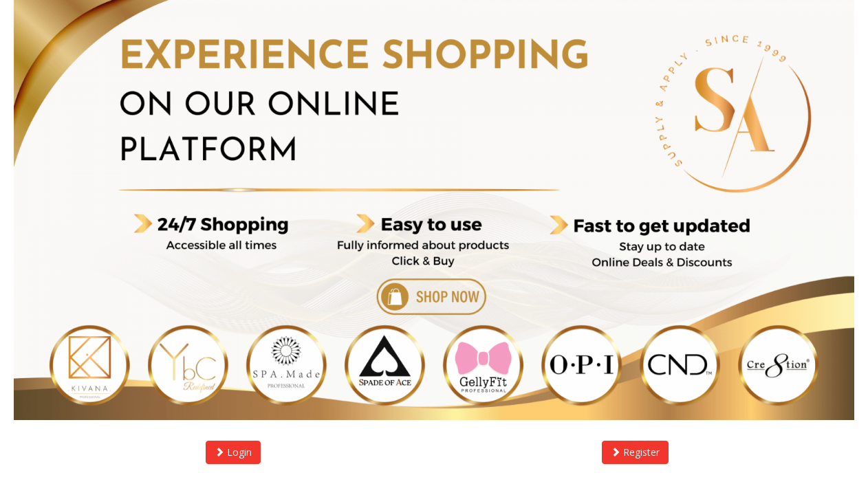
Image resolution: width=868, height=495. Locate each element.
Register (635, 452)
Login (233, 452)
